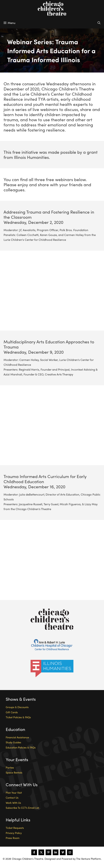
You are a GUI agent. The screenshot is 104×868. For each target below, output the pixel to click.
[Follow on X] (41, 852)
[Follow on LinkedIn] (56, 852)
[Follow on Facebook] (34, 852)
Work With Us (13, 803)
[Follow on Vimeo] (63, 852)
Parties (10, 767)
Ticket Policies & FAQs (18, 717)
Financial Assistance (17, 737)
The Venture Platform (88, 859)
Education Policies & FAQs (21, 747)
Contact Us (12, 798)
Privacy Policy (14, 833)
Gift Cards (12, 712)
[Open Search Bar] (99, 23)
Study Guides (13, 742)
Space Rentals (14, 772)
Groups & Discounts (17, 707)
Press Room (13, 838)
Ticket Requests (15, 828)
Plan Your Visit (14, 793)
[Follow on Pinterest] (48, 852)
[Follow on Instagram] (70, 852)
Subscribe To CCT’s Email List (22, 808)
